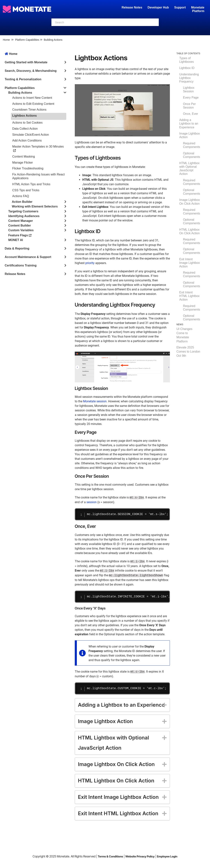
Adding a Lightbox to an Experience (189, 124)
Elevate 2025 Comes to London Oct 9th (188, 352)
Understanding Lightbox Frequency (189, 78)
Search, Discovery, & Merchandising (31, 71)
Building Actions (53, 40)
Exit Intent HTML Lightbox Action (189, 296)
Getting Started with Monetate (26, 62)
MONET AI (16, 240)
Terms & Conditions (110, 856)
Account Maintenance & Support (28, 257)
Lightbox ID (187, 68)
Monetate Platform (198, 9)
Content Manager (21, 221)
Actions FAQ (21, 196)
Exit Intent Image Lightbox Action (190, 263)
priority (90, 263)
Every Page (191, 98)
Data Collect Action (25, 129)
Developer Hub (158, 7)
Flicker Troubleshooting (28, 168)
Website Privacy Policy (140, 856)
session (92, 502)
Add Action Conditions (27, 140)
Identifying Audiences (24, 216)
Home (6, 40)
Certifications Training (21, 265)
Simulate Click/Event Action (31, 135)
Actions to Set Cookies (27, 123)
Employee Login (167, 856)
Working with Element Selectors (35, 206)
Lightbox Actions (24, 116)
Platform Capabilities (27, 40)
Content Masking (24, 157)
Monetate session (95, 401)
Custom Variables (21, 230)
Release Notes (132, 7)
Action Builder (22, 202)
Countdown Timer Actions (29, 110)
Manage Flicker (23, 163)
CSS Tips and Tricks (26, 190)
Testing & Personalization (23, 79)
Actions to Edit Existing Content (33, 104)
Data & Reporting (17, 248)
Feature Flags (20, 235)
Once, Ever (191, 114)
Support (180, 7)
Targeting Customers (23, 211)
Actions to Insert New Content (32, 98)
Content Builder (20, 225)
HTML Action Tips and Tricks (31, 184)
